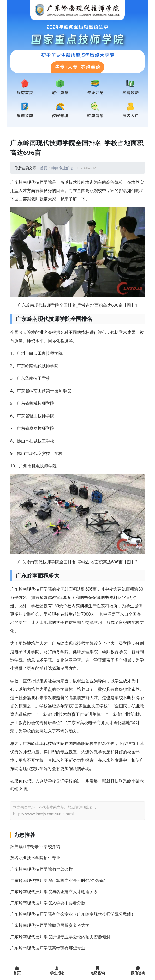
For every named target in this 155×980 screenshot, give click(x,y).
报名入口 (130, 116)
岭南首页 (25, 93)
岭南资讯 (95, 116)
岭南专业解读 (62, 168)
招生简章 (60, 93)
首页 (44, 168)
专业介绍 (95, 93)
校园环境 (60, 116)
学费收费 (130, 93)
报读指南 (25, 116)
